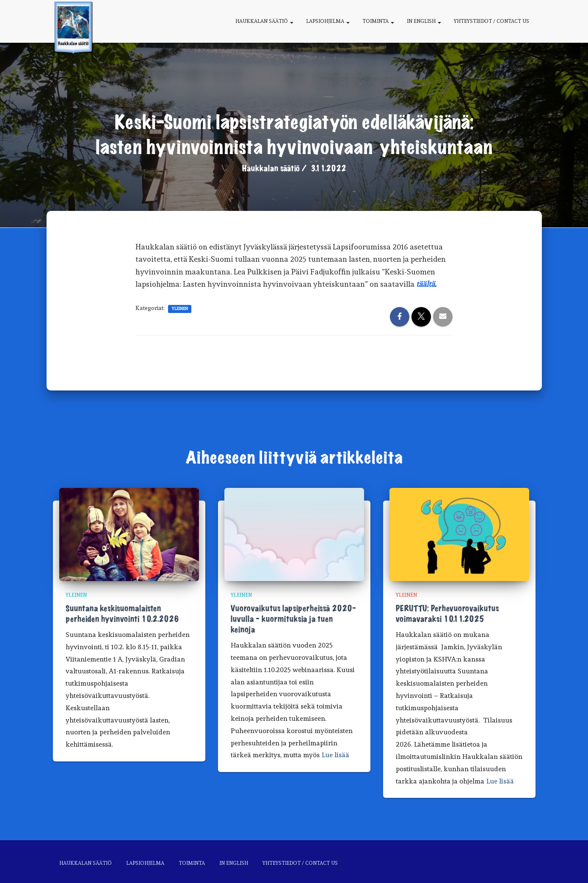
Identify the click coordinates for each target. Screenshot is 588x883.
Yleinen (180, 309)
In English (424, 21)
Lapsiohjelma (328, 21)
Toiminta (378, 21)
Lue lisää (335, 755)
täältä (425, 284)
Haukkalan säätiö (264, 21)
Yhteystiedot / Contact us (491, 21)
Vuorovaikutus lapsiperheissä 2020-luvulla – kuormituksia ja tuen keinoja (293, 619)
